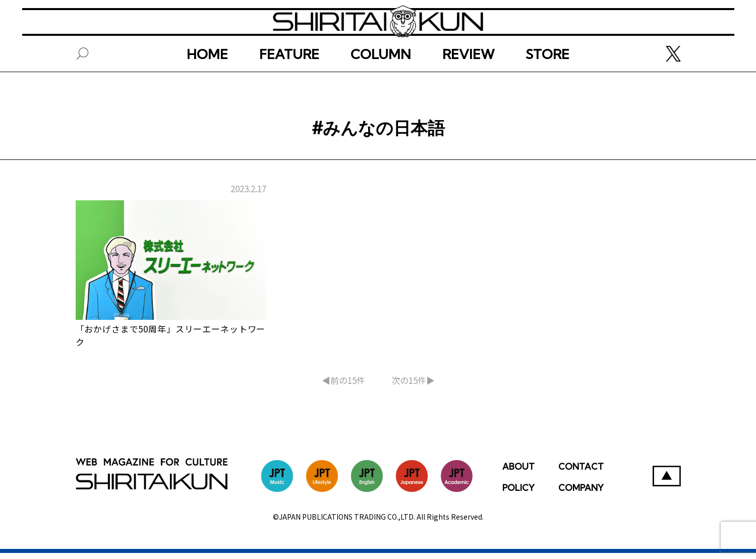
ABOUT (518, 472)
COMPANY (581, 494)
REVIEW (468, 79)
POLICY (518, 494)
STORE (547, 79)
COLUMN (381, 79)
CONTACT (581, 472)
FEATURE (289, 79)
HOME (207, 79)
